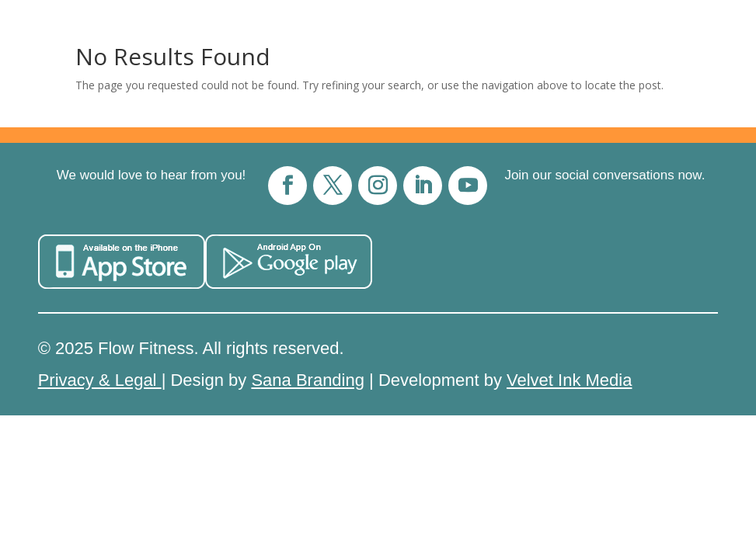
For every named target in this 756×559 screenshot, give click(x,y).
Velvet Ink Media (569, 380)
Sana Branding (308, 380)
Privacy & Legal (100, 380)
